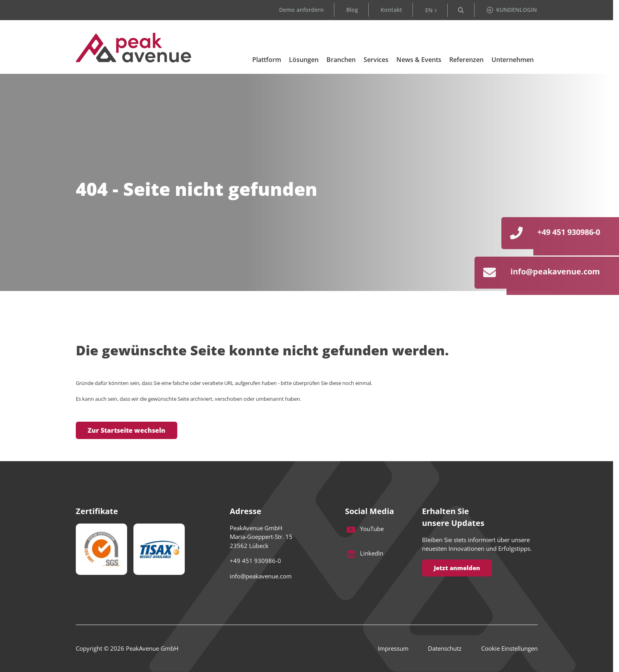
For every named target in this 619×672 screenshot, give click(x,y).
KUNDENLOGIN (512, 10)
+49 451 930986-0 (255, 561)
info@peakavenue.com (261, 576)
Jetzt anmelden (457, 568)
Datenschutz (444, 649)
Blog (352, 10)
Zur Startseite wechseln (127, 430)
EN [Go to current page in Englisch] (429, 10)
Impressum (391, 649)
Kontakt (391, 10)
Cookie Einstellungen (509, 649)
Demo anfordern (301, 10)
